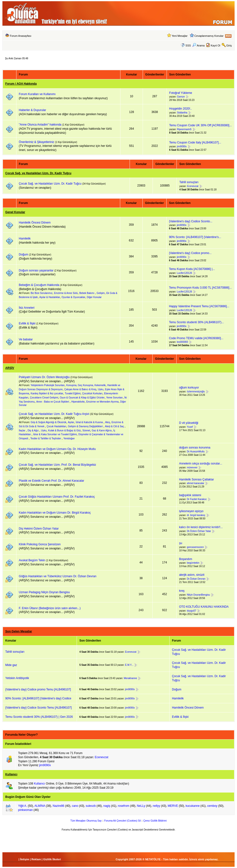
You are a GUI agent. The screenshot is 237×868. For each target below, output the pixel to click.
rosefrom (123, 806)
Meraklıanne (130, 678)
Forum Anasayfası (21, 36)
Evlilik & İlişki (27, 323)
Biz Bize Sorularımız (42, 293)
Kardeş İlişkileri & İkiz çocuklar (47, 393)
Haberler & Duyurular (33, 110)
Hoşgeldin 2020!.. (181, 109)
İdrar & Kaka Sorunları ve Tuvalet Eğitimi (55, 434)
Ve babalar (26, 339)
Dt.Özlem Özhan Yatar (199, 531)
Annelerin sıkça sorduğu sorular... (200, 464)
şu (181, 543)
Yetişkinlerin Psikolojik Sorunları (48, 385)
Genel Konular (15, 212)
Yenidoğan (69, 438)
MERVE (173, 806)
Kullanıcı (11, 774)
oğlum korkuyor (189, 388)
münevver (192, 468)
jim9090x (182, 146)
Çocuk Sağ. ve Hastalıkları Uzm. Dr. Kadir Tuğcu (38, 173)
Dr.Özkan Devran (196, 579)
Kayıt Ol (215, 45)
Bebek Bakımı (87, 293)
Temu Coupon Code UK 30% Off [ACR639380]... (201, 125)
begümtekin (193, 563)
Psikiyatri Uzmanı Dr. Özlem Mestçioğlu (44, 377)
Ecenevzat (193, 186)
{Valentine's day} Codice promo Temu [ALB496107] (38, 689)
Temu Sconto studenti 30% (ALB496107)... (196, 322)
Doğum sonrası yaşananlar (36, 270)
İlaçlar (22, 430)
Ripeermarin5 (184, 129)
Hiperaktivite (78, 402)
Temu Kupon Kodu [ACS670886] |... (192, 269)
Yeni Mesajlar (180, 36)
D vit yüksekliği (189, 423)
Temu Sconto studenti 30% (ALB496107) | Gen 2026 (39, 717)
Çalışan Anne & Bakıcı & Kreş (80, 389)
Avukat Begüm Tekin (32, 560)
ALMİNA (40, 806)
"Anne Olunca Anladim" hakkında (41, 125)
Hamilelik (25, 239)
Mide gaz (11, 665)
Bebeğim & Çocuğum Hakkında (39, 285)
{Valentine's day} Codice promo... (190, 253)
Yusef (190, 427)
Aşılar (71, 422)
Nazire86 (59, 806)
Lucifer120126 (184, 273)
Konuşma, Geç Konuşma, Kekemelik (86, 385)
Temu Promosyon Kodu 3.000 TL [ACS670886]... (200, 288)
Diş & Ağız (33, 430)
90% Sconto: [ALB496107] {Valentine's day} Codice (38, 698)
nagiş (107, 806)
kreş (182, 591)
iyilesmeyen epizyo (191, 511)
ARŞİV (10, 368)
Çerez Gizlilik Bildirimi (155, 821)
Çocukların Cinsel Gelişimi (44, 398)
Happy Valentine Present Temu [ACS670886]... (199, 306)
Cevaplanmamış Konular (209, 36)
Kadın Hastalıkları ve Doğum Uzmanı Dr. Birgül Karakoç (55, 513)
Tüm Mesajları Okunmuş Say (86, 821)
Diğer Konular (94, 297)
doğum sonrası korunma (195, 448)
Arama (198, 45)
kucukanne (193, 806)
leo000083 (182, 342)
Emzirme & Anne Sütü (66, 293)
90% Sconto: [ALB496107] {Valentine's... (195, 237)
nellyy (157, 806)
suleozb (91, 806)
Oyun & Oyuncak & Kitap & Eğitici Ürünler (82, 398)
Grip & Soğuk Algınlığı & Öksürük (48, 422)
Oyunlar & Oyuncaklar (74, 297)
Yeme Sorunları (115, 398)
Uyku (101, 389)
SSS (188, 45)
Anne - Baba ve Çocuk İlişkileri (53, 402)
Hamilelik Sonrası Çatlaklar (196, 479)
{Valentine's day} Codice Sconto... (191, 221)
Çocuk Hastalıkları (56, 426)
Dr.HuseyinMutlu (196, 452)
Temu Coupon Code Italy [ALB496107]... (195, 142)
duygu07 (192, 611)
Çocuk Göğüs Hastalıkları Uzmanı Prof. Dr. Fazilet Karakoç (57, 497)
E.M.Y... (129, 665)
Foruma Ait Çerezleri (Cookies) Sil (122, 821)
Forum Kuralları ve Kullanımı (37, 94)
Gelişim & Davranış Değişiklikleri (86, 426)
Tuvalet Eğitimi (73, 393)
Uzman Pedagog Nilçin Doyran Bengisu (44, 592)
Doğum (24, 254)
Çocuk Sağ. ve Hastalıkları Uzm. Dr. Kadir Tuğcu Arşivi (54, 414)
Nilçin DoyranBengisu (199, 595)
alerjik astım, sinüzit (192, 575)
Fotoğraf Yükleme (181, 93)
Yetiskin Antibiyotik (17, 678)
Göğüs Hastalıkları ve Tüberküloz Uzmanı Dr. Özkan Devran (58, 576)
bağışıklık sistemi (190, 495)
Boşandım (185, 559)
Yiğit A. (23, 806)
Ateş (108, 422)
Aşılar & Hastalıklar (50, 297)
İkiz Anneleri (27, 308)
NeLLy (141, 806)
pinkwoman (26, 810)
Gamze (181, 97)
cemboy (212, 806)
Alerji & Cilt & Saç (115, 426)
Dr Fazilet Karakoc (197, 499)
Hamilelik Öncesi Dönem (35, 223)
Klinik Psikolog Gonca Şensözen (40, 544)
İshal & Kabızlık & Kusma (90, 422)
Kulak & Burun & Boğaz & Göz (64, 430)
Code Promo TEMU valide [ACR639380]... (196, 338)
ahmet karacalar (196, 483)
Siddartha (182, 113)
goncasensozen (195, 547)
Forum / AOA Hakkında (21, 84)
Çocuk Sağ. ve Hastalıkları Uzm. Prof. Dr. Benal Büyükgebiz (57, 465)
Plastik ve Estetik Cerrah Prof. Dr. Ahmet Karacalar (52, 481)
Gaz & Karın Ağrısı (102, 430)
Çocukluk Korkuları (92, 393)
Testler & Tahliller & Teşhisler (46, 438)
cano (75, 806)
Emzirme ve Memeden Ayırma (103, 402)
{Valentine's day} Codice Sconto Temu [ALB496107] (39, 708)
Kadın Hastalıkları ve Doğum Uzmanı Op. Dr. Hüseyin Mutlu (57, 449)
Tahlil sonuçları (189, 182)
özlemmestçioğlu (196, 392)
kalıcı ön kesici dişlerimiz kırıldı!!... (201, 527)
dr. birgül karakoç (196, 515)
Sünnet (86, 430)
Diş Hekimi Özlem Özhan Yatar (39, 529)
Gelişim (101, 293)
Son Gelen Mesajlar (19, 631)
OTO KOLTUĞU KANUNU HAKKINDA (204, 607)
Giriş (229, 45)
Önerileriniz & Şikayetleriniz (37, 142)
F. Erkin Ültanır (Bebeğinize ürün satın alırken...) (50, 608)
